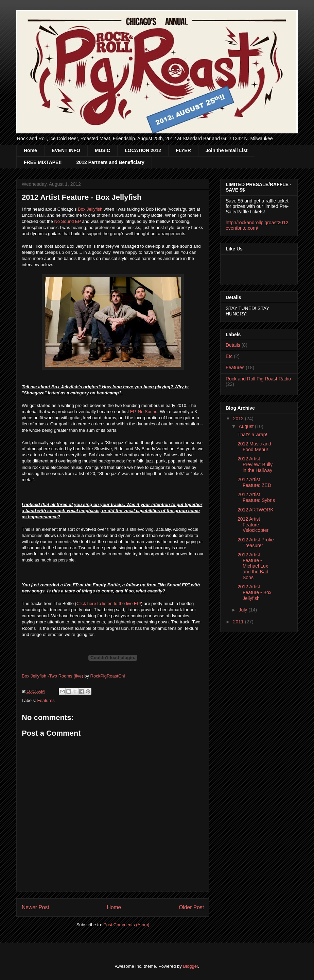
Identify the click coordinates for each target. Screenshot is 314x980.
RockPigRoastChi (108, 676)
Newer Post (36, 907)
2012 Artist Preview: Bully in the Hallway (255, 464)
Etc (229, 356)
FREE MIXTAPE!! (43, 162)
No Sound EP (67, 221)
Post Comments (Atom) (126, 925)
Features (46, 700)
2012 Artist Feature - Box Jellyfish (255, 592)
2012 (239, 419)
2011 (239, 622)
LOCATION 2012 (143, 150)
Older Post (191, 907)
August (247, 426)
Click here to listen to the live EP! (109, 603)
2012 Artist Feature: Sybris (256, 497)
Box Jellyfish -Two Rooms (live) (53, 676)
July (243, 610)
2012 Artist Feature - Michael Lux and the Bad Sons (253, 566)
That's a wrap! (252, 435)
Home (30, 150)
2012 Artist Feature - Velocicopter (253, 525)
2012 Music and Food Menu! (254, 447)
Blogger (190, 966)
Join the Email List (227, 150)
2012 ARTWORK (256, 510)
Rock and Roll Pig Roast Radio (258, 379)
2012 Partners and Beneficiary (110, 162)
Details (233, 345)
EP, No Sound (144, 412)
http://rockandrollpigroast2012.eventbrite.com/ (258, 225)
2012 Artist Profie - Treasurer (257, 543)
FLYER (183, 150)
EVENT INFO (66, 150)
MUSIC (102, 150)
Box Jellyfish (90, 209)
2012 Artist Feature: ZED (254, 482)
